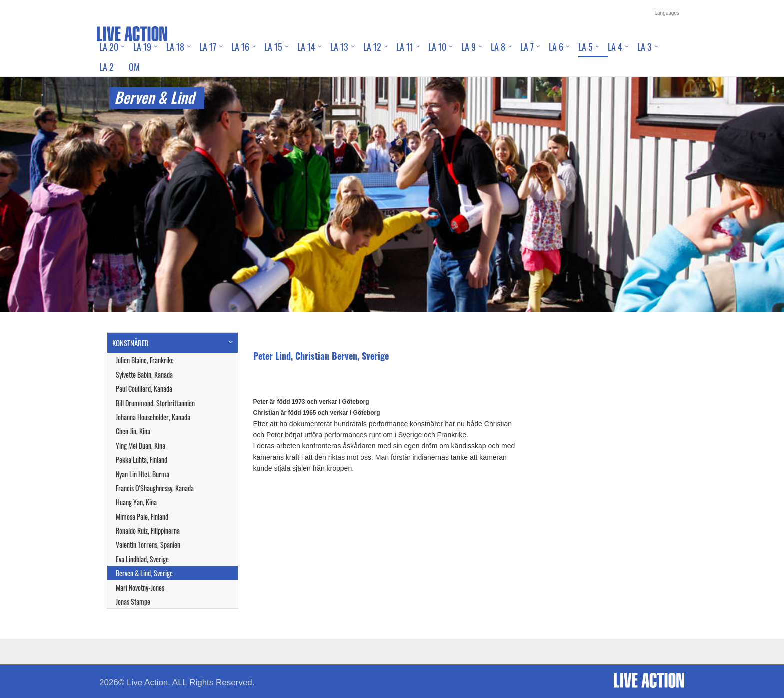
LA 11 (405, 47)
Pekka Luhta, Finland (142, 460)
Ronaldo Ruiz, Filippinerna (148, 531)
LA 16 (240, 47)
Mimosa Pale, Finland (142, 517)
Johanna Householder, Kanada (153, 417)
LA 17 (208, 47)
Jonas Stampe (133, 602)
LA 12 (372, 47)
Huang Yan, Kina (136, 502)
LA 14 (306, 47)
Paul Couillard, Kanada (144, 389)
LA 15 (273, 47)
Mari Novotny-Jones (140, 588)
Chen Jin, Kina (133, 431)
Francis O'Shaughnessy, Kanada (155, 488)
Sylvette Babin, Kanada (144, 375)
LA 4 (615, 47)
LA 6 (556, 47)
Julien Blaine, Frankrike (145, 360)
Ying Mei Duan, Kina (141, 446)
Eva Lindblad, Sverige (142, 559)
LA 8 (498, 47)
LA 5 (586, 47)
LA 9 (469, 47)
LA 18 (175, 47)
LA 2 (107, 67)
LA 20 (109, 47)
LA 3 (645, 47)
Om (134, 67)
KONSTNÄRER (131, 343)
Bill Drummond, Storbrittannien (155, 403)
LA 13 (339, 47)
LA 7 (527, 47)
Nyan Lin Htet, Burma (143, 474)
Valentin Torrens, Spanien (148, 545)
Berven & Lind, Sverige (144, 573)
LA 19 (142, 47)
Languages (667, 13)
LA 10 (437, 47)
